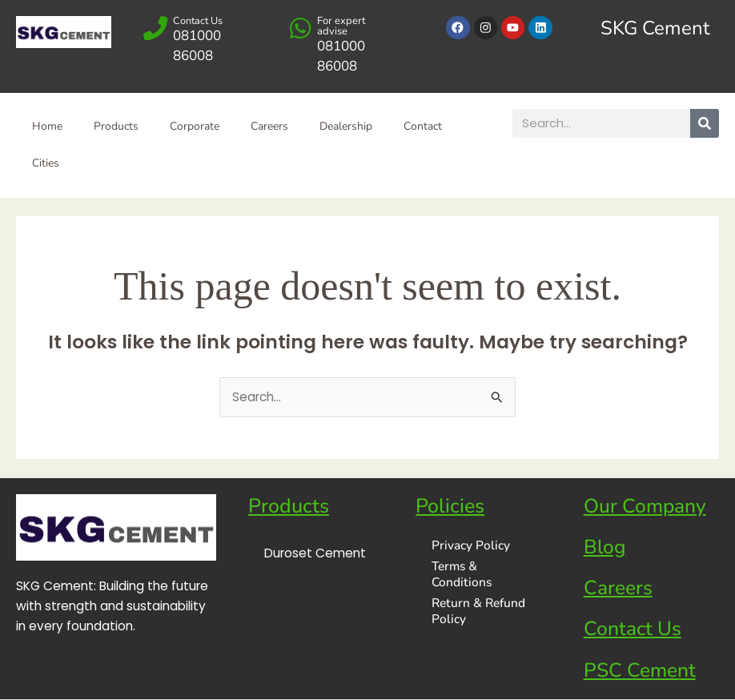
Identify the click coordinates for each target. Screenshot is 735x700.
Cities (46, 164)
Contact (427, 127)
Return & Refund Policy (478, 611)
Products (117, 127)
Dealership (349, 127)
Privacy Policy (471, 546)
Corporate (196, 127)
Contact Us (199, 21)
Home (47, 127)
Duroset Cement (315, 554)
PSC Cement (641, 671)
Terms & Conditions (462, 575)
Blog (605, 548)
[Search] (705, 123)
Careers (272, 127)
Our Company (646, 507)
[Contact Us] (156, 28)
